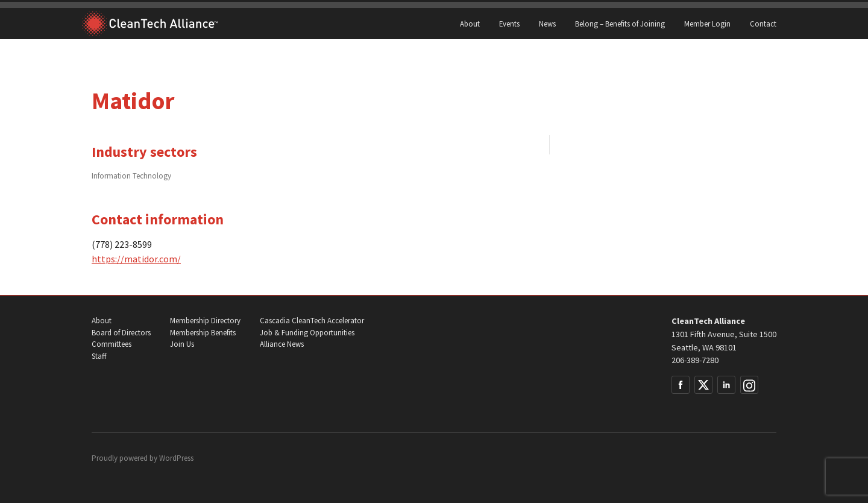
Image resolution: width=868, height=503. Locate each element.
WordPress (176, 458)
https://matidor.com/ (136, 259)
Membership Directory (205, 321)
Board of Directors (121, 333)
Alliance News (282, 344)
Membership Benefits (203, 333)
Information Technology (131, 176)
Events (509, 24)
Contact (763, 24)
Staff (99, 356)
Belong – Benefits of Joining (620, 24)
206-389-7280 (695, 360)
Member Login (707, 24)
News (547, 24)
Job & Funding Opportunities (307, 333)
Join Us (182, 344)
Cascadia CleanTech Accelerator (312, 321)
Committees (112, 344)
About (470, 24)
